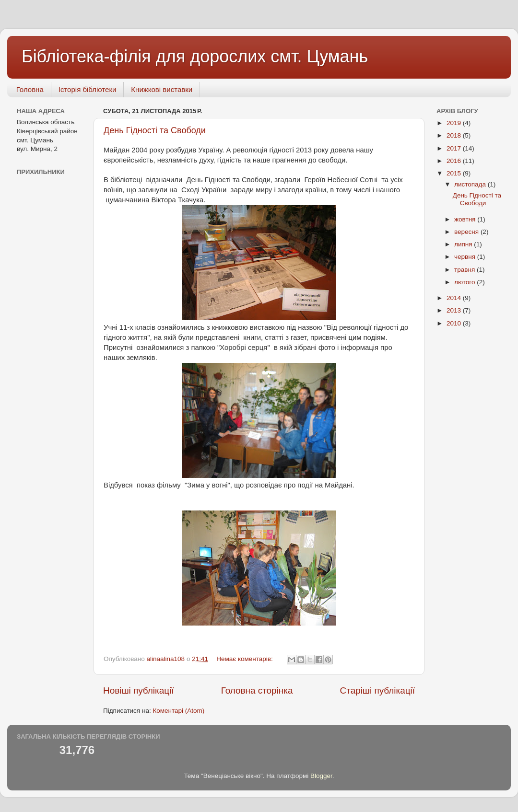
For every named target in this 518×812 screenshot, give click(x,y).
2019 (455, 123)
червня (466, 257)
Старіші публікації (377, 690)
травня (465, 270)
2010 (455, 323)
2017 (455, 148)
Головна (30, 89)
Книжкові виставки (162, 89)
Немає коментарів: (245, 659)
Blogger (321, 776)
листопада (471, 184)
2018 (455, 135)
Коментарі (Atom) (178, 711)
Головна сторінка (257, 690)
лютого (465, 282)
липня (464, 244)
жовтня (466, 219)
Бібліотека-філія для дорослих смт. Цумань (195, 56)
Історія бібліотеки (88, 89)
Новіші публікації (139, 690)
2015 (455, 173)
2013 (455, 310)
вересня (467, 232)
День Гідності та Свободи (155, 130)
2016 (455, 161)
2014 (455, 298)
